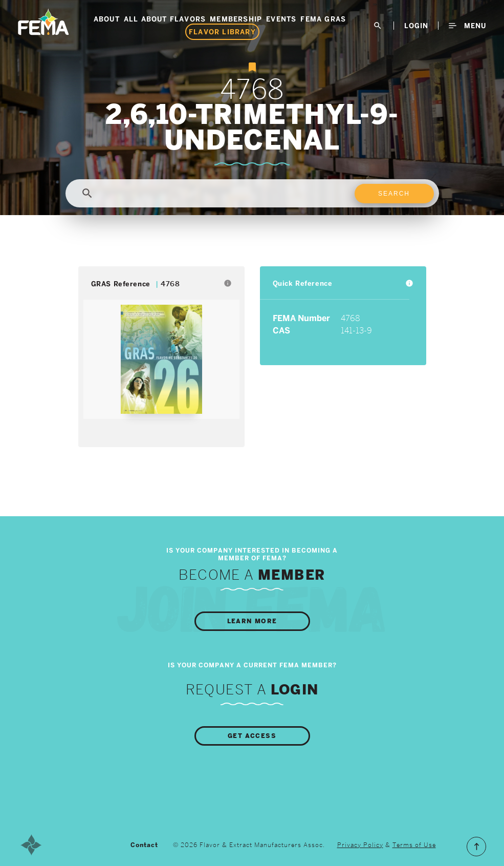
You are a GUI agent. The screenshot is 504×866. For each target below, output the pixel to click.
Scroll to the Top (476, 847)
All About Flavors (165, 19)
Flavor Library (222, 32)
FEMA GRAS (323, 19)
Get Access (252, 736)
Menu (467, 26)
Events (281, 19)
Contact (144, 845)
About (107, 19)
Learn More (252, 621)
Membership (236, 19)
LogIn (416, 26)
